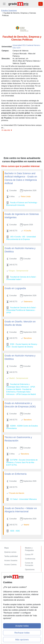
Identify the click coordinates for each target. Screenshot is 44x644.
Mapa (6, 548)
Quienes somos (10, 552)
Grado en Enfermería (16, 474)
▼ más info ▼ (7, 130)
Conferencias (30, 559)
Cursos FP (29, 555)
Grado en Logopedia (15, 288)
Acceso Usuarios (11, 560)
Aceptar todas (22, 626)
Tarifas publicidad (11, 556)
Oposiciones (30, 570)
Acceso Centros (10, 565)
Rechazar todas (22, 633)
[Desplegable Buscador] (41, 4)
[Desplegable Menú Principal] (4, 4)
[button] (22, 130)
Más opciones (22, 640)
